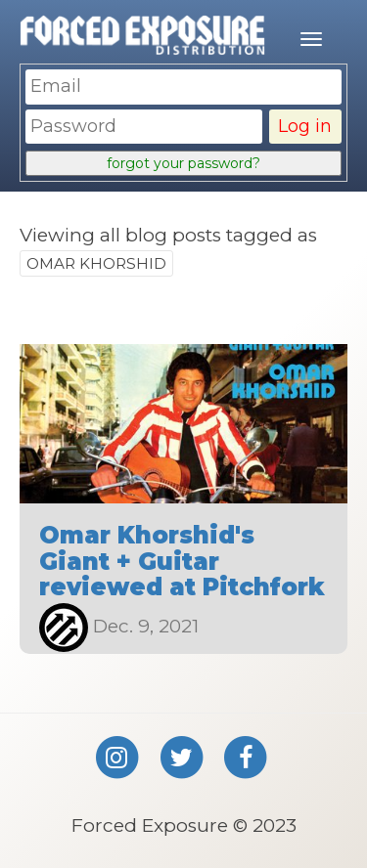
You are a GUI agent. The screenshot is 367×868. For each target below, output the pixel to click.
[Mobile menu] (311, 39)
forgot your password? (183, 163)
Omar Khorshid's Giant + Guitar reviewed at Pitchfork (182, 561)
